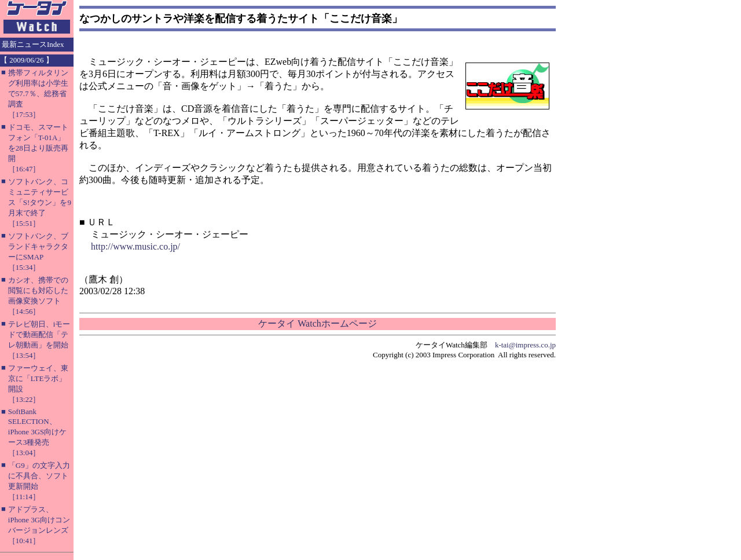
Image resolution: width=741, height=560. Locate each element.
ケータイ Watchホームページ (317, 323)
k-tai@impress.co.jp (525, 345)
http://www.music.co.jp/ (135, 246)
